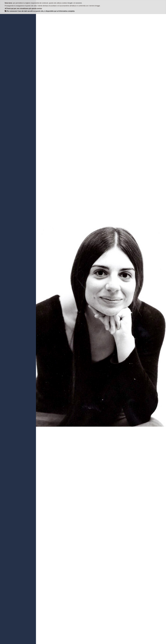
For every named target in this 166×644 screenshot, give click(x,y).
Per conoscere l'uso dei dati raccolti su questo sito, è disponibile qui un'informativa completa (41, 11)
